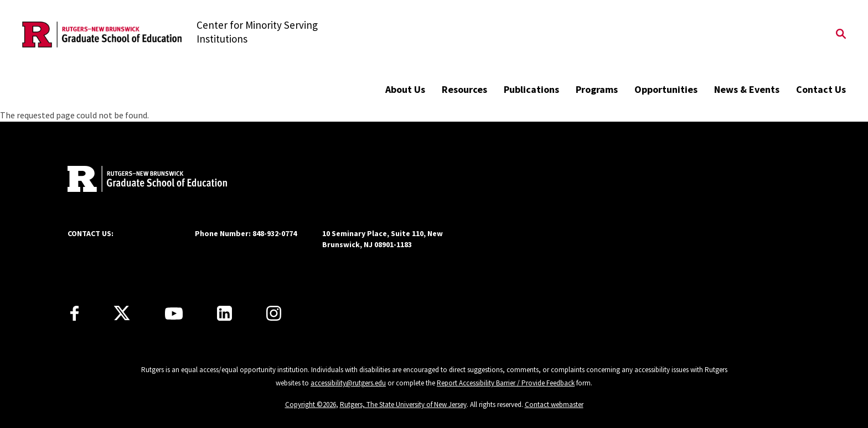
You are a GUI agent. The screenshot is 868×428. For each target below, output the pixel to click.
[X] (122, 314)
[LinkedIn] (224, 313)
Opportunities (666, 89)
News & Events (747, 89)
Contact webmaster (554, 404)
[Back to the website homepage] (102, 35)
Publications (531, 89)
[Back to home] (141, 180)
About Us (405, 89)
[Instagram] (274, 313)
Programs (597, 89)
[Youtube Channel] (174, 314)
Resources (464, 89)
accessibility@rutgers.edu (348, 383)
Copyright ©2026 (311, 404)
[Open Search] (841, 35)
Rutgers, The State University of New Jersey (403, 404)
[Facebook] (74, 313)
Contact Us (821, 89)
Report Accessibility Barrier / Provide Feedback (506, 383)
